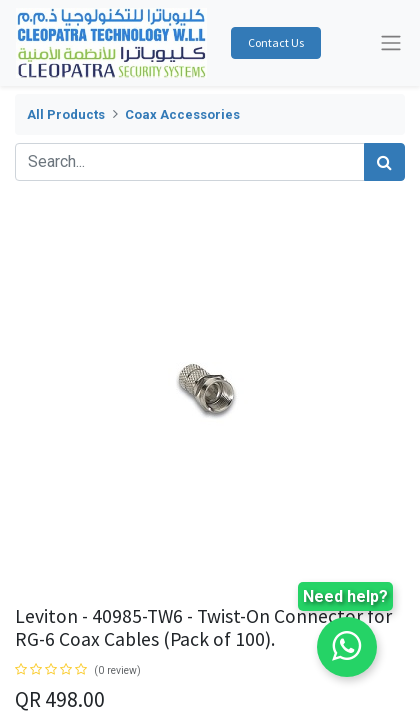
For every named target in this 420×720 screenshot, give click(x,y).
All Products (66, 114)
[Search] (384, 162)
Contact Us (276, 42)
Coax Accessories (182, 114)
